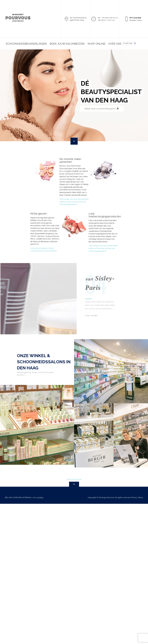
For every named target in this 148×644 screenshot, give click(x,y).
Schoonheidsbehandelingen (26, 44)
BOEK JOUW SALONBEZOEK (67, 44)
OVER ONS (115, 44)
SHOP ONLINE (97, 44)
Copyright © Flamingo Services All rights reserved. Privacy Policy (115, 496)
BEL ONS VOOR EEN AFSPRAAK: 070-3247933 (24, 496)
